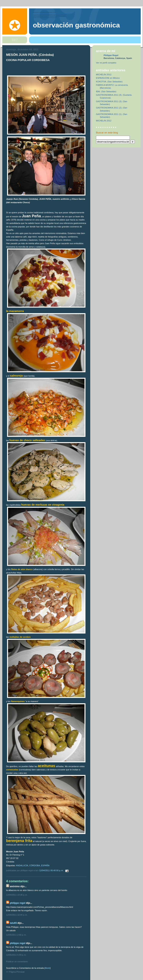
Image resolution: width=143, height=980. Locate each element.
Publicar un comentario (17, 962)
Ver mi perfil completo (106, 63)
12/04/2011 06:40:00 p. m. (52, 870)
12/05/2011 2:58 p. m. (16, 935)
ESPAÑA (45, 865)
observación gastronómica (76, 25)
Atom (47, 968)
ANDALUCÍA (22, 865)
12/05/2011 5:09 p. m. (16, 955)
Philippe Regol (17, 903)
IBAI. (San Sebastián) (106, 91)
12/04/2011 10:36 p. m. (17, 895)
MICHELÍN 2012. (104, 75)
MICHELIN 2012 (104, 121)
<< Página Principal (15, 972)
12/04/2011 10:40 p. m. (17, 915)
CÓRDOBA (35, 865)
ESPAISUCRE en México (108, 78)
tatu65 (13, 923)
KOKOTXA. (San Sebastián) (109, 82)
